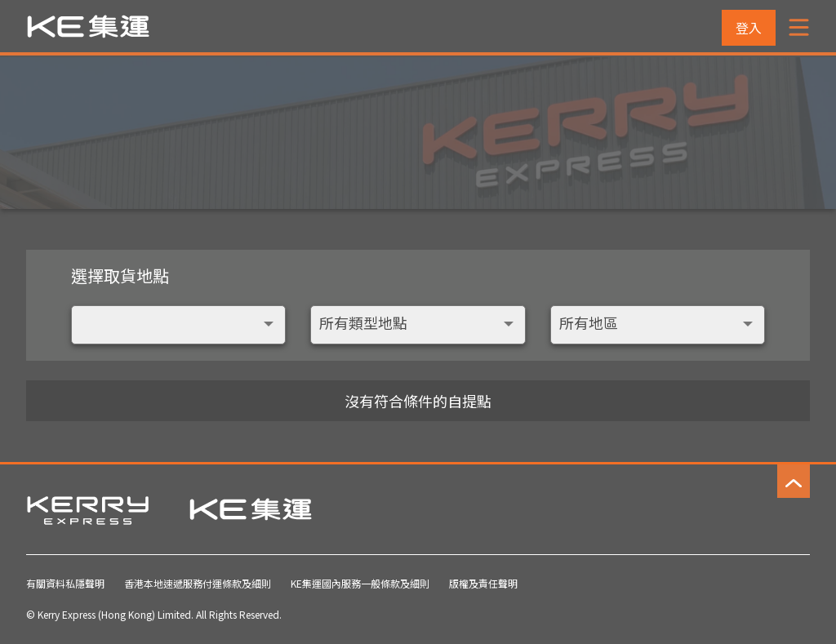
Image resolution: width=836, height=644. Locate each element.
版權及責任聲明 (483, 583)
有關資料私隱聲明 (65, 583)
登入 (749, 28)
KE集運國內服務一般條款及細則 (360, 583)
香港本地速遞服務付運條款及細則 (198, 583)
